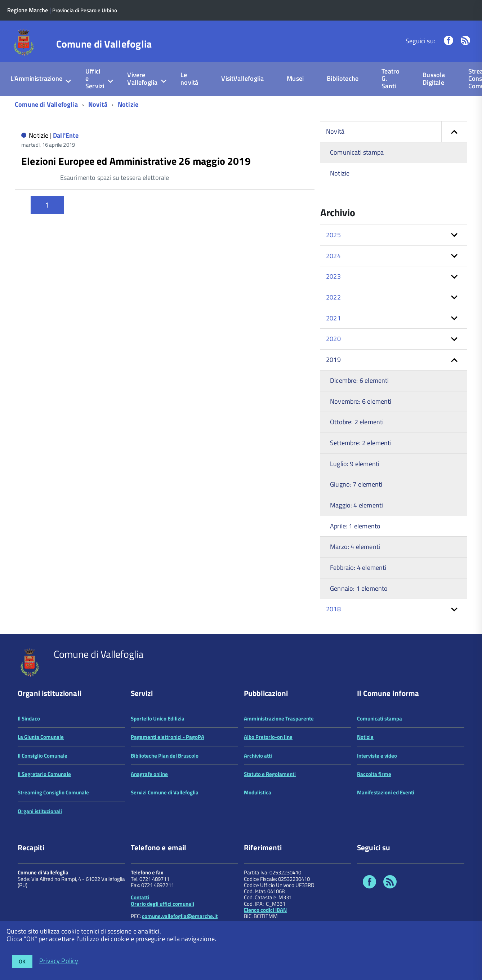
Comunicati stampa (357, 152)
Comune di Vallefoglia (104, 44)
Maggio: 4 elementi (356, 505)
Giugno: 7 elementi (356, 484)
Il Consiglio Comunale (43, 756)
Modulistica (258, 792)
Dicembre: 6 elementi (360, 380)
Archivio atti (258, 756)
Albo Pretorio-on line (268, 737)
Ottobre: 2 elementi (357, 422)
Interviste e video (377, 756)
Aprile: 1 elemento (355, 526)
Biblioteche (343, 78)
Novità (98, 104)
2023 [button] (333, 276)
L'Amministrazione (36, 78)
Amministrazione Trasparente (279, 719)
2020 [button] (333, 339)
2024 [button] (333, 256)
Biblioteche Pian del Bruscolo (165, 756)
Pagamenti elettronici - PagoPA (168, 737)
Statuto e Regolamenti (270, 774)
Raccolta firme (374, 774)
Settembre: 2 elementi (361, 443)
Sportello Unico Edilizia (158, 719)
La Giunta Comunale (41, 737)
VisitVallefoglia (242, 78)
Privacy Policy (59, 960)
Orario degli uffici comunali (162, 904)
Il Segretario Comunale (44, 774)
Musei (295, 78)
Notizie (128, 104)
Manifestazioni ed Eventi (386, 792)
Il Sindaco (29, 719)
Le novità (189, 79)
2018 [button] (333, 609)
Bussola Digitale (434, 79)
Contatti (140, 897)
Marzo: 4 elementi (355, 547)
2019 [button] (333, 360)
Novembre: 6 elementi (361, 401)
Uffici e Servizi (95, 79)
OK (22, 961)
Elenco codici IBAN (265, 910)
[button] (454, 132)
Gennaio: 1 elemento (359, 588)
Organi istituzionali (40, 811)
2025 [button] (333, 235)
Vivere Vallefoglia (142, 79)
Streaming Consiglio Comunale (53, 792)
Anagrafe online (149, 774)
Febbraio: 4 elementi (358, 567)
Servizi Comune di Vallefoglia (165, 792)
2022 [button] (333, 297)
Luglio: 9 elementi (355, 464)
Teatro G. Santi (390, 79)
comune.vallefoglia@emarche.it (180, 916)
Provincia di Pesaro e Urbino (88, 10)
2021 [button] (333, 318)
